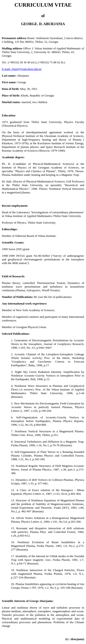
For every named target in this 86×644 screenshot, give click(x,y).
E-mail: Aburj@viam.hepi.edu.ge (22, 69)
